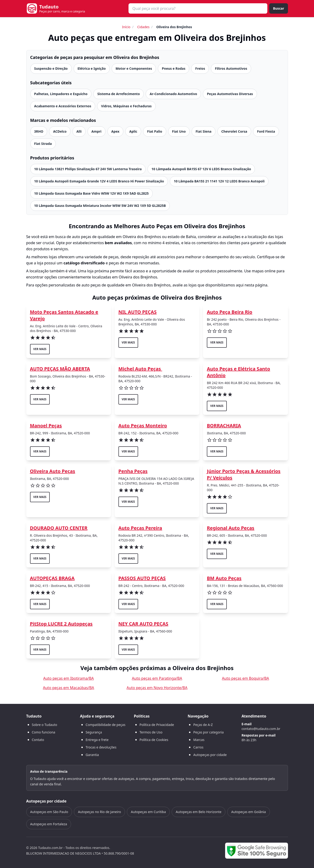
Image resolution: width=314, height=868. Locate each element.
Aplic (133, 131)
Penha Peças (133, 471)
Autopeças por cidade (210, 755)
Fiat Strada (43, 144)
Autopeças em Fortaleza (49, 824)
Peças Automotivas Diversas (230, 94)
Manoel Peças (46, 426)
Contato (38, 740)
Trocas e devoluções (101, 747)
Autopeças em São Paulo (49, 812)
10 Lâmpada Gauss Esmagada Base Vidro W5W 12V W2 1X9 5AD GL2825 (91, 193)
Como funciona (44, 732)
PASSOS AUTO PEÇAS (142, 578)
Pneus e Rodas (174, 68)
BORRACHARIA (224, 426)
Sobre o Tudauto (45, 725)
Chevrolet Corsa (234, 131)
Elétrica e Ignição (92, 68)
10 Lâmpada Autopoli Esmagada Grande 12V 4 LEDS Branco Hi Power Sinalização (99, 181)
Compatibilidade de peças (106, 725)
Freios (200, 68)
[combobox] (198, 8)
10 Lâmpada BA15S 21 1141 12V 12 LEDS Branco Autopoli (219, 181)
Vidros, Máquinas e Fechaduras (126, 106)
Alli (79, 131)
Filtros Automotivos (231, 68)
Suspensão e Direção (51, 68)
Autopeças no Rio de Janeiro (99, 812)
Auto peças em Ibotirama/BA (68, 678)
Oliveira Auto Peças (53, 471)
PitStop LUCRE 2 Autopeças (61, 624)
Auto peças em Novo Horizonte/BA (157, 688)
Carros (198, 747)
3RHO (39, 131)
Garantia (92, 755)
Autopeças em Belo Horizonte (199, 812)
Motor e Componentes (134, 68)
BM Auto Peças (224, 578)
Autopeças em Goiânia (248, 812)
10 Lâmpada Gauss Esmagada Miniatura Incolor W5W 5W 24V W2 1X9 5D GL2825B (100, 206)
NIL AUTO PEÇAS (138, 312)
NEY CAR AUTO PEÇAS (143, 624)
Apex (115, 131)
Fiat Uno (179, 131)
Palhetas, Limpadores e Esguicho (61, 94)
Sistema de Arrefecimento (119, 94)
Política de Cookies (154, 740)
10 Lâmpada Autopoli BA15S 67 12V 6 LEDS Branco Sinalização (201, 169)
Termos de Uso (151, 732)
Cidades (143, 27)
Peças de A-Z (203, 725)
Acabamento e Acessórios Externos (63, 106)
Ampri (96, 131)
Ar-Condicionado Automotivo (173, 94)
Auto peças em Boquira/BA (245, 678)
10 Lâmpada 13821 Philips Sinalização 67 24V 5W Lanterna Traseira (88, 169)
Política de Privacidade (157, 725)
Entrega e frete (97, 740)
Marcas (199, 740)
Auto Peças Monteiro (143, 426)
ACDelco (60, 131)
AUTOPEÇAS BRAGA (52, 578)
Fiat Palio (155, 131)
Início (126, 27)
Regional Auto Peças (231, 528)
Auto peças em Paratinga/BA (157, 678)
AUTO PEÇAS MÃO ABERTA (60, 369)
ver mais (40, 349)
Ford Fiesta (266, 131)
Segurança (94, 732)
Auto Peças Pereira (140, 528)
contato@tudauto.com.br (261, 729)
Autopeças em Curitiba (148, 812)
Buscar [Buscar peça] (278, 8)
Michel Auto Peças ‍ (140, 369)
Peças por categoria (208, 732)
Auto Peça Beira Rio (230, 312)
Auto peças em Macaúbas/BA (68, 688)
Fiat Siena (204, 131)
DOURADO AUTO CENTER (59, 528)
